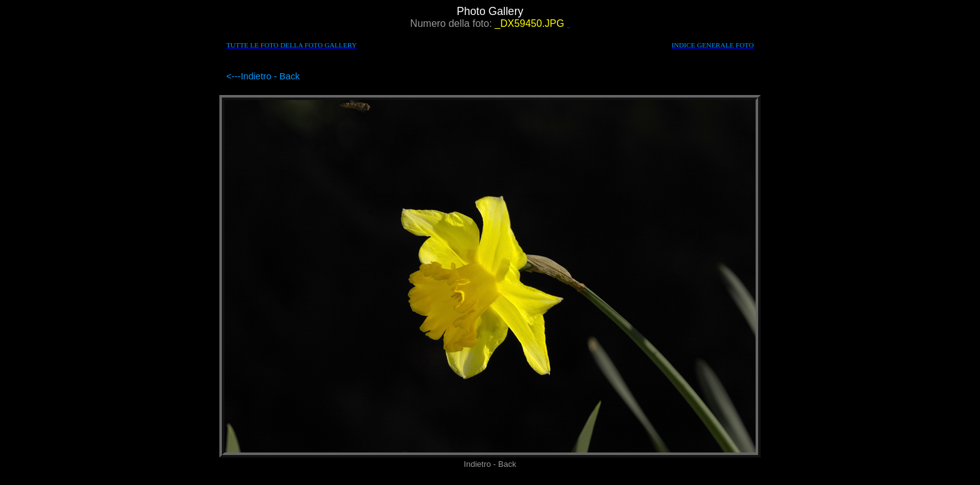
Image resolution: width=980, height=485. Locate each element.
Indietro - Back (270, 76)
